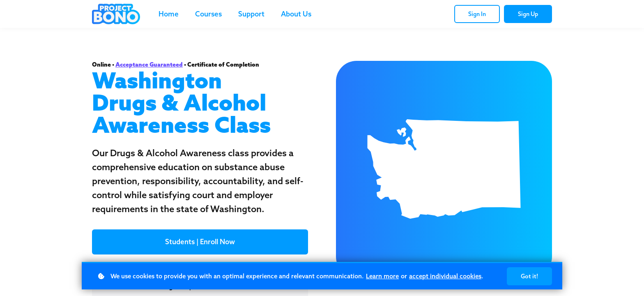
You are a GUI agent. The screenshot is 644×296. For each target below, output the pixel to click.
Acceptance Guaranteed (149, 65)
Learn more (382, 276)
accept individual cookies (445, 276)
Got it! (529, 276)
